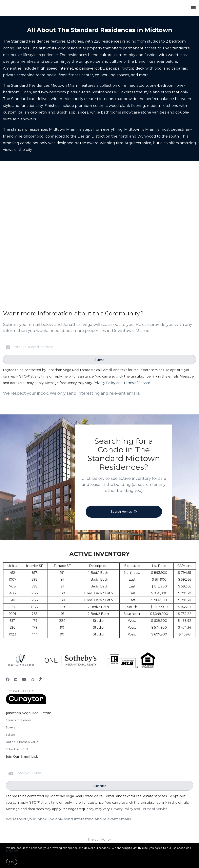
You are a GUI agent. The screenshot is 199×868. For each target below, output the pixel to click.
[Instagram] (32, 679)
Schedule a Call (17, 749)
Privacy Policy (99, 839)
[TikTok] (40, 679)
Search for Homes (19, 720)
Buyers (11, 727)
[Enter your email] (104, 773)
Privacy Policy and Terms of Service (122, 383)
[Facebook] (8, 679)
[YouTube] (24, 679)
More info (12, 851)
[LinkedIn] (16, 679)
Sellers (10, 735)
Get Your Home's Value (22, 742)
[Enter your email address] (104, 347)
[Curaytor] (26, 703)
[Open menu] (193, 8)
